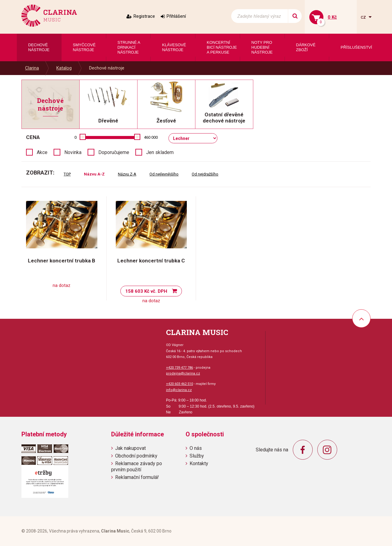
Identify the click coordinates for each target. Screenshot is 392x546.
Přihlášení (176, 16)
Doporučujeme (114, 152)
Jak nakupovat (130, 448)
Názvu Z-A (127, 174)
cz (364, 17)
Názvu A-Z (94, 174)
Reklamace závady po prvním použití (137, 466)
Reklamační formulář (137, 477)
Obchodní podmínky (136, 456)
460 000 (151, 137)
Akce (42, 152)
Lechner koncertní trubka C (151, 261)
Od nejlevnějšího (164, 174)
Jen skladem (160, 152)
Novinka (73, 152)
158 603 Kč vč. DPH (146, 291)
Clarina (32, 68)
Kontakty (199, 463)
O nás (196, 448)
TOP (67, 174)
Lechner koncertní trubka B (62, 261)
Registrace (144, 16)
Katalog (64, 68)
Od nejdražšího (205, 174)
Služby (197, 456)
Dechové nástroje (107, 68)
